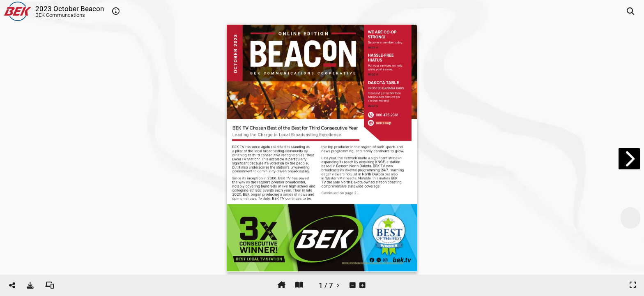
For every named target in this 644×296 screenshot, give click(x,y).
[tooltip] (116, 12)
